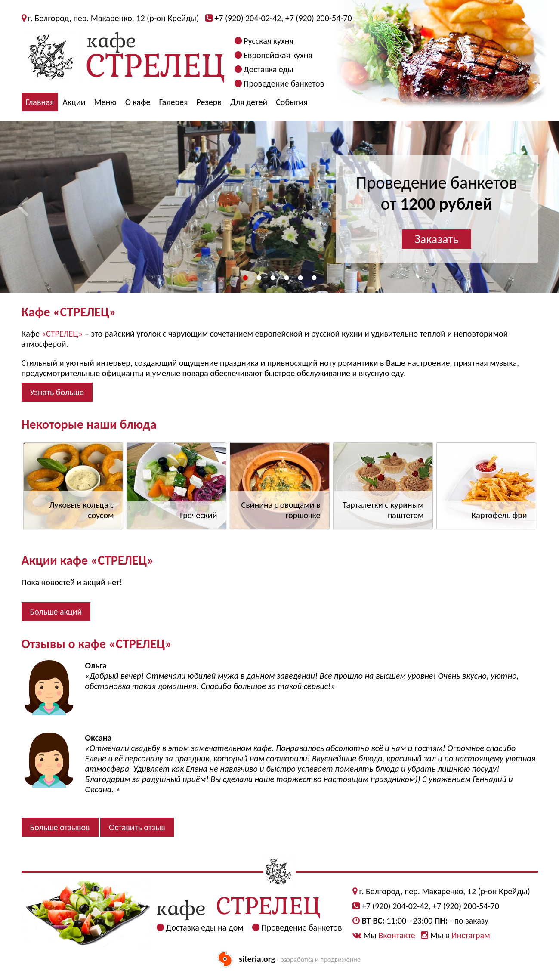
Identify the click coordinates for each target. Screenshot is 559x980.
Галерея (174, 102)
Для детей (249, 102)
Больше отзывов (60, 827)
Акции (74, 102)
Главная (40, 102)
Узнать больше (57, 392)
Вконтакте (397, 935)
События (292, 102)
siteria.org (257, 959)
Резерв (209, 102)
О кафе (138, 102)
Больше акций (56, 612)
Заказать (437, 239)
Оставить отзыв (137, 827)
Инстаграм (471, 935)
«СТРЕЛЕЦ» (62, 334)
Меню (105, 102)
